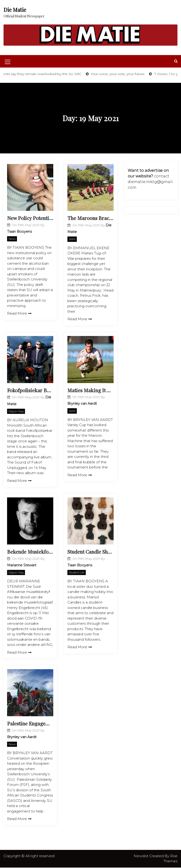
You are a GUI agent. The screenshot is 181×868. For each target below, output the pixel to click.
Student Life (77, 573)
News (12, 239)
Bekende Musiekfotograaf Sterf (30, 552)
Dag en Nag (16, 411)
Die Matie (15, 10)
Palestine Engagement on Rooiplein (30, 724)
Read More (19, 314)
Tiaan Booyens (19, 232)
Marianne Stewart (22, 565)
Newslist (141, 856)
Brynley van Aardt (82, 404)
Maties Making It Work (90, 390)
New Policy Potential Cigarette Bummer (30, 218)
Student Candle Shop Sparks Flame (90, 552)
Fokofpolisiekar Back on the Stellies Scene (30, 390)
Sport (72, 239)
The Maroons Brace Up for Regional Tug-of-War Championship (90, 218)
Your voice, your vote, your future (124, 74)
